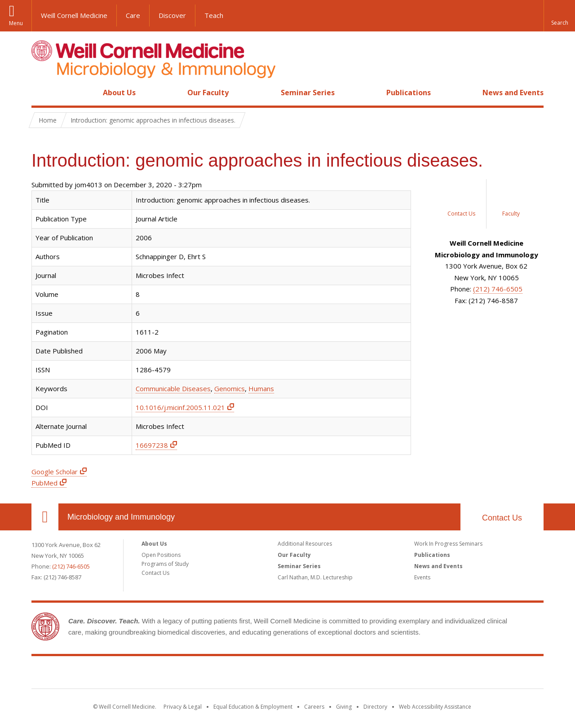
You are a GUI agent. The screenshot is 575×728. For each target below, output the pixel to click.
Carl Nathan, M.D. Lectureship (315, 577)
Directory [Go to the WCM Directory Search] (375, 707)
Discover (172, 15)
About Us (119, 93)
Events (422, 577)
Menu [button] (16, 23)
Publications (409, 93)
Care (133, 15)
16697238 (152, 445)
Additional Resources (305, 544)
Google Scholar (55, 472)
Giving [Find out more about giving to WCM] (344, 707)
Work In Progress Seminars (448, 544)
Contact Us (502, 518)
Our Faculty (208, 93)
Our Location (45, 517)
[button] (559, 16)
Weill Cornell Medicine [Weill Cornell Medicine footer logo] (287, 674)
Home (41, 93)
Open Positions (161, 555)
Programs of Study (165, 564)
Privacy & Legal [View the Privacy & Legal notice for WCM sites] (183, 707)
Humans (261, 388)
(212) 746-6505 (498, 289)
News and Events (513, 93)
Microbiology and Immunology (121, 517)
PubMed (44, 483)
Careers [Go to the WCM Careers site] (314, 707)
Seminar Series (308, 93)
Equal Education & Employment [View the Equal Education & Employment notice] (253, 707)
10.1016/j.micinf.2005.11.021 (180, 407)
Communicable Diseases (173, 388)
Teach (214, 15)
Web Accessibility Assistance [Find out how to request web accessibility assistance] (435, 707)
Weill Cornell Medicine (74, 15)
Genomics (230, 388)
